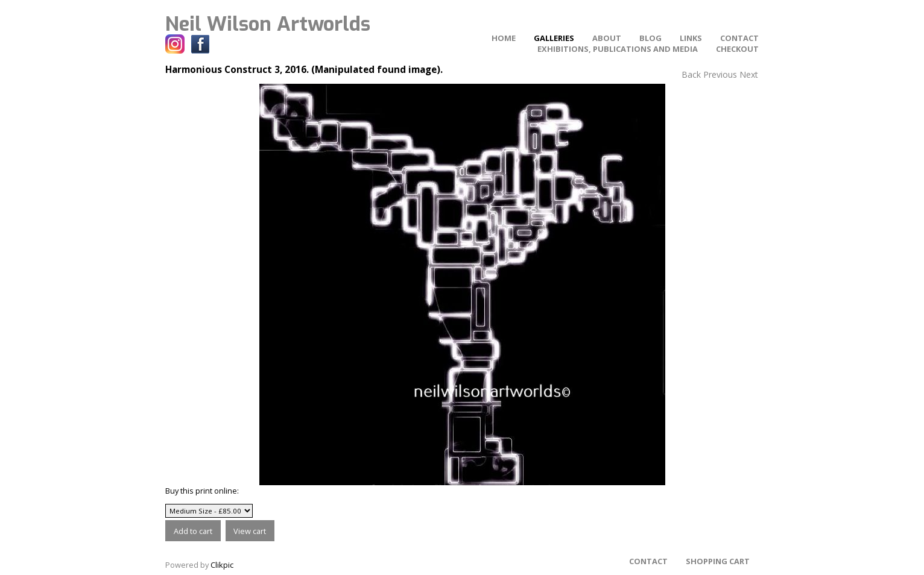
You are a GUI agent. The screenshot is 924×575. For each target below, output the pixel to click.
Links (691, 38)
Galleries (554, 38)
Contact (739, 38)
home (504, 38)
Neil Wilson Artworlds (268, 24)
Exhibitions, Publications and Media (618, 49)
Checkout (737, 49)
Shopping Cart (718, 561)
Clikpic (222, 565)
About (607, 38)
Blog (650, 38)
